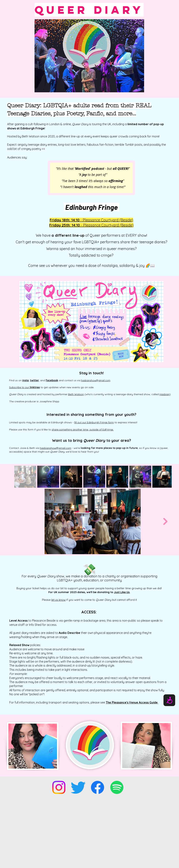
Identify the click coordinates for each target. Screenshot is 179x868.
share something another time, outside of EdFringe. (83, 430)
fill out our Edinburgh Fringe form (94, 422)
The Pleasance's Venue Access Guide (132, 702)
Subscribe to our (24, 387)
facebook (52, 380)
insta (25, 380)
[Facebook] (98, 787)
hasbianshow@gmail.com (96, 380)
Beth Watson (76, 394)
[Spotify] (117, 787)
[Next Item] (165, 521)
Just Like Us (122, 592)
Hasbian (164, 394)
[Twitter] (78, 787)
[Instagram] (59, 787)
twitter (34, 380)
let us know (58, 600)
